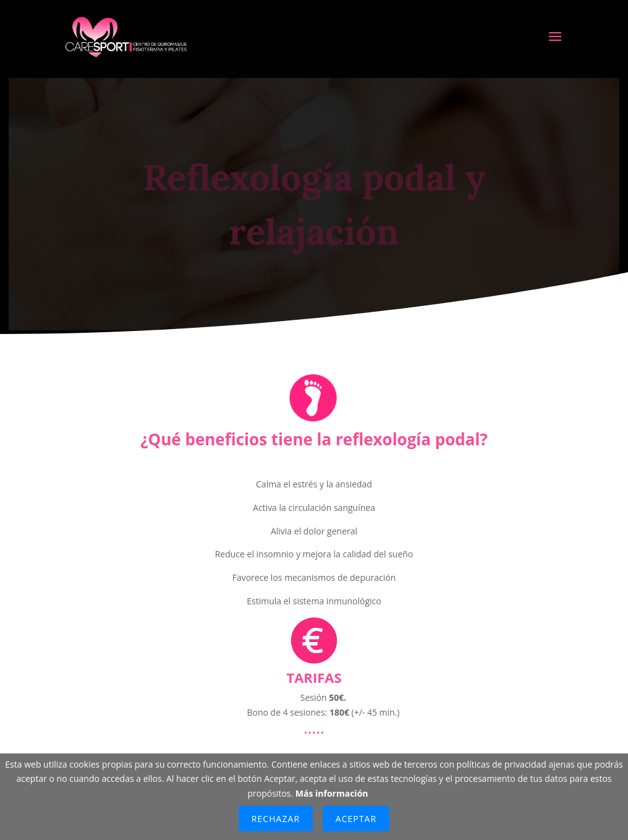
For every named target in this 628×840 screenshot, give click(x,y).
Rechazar (276, 819)
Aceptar (356, 819)
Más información (332, 793)
